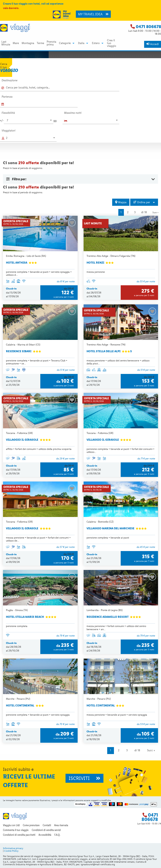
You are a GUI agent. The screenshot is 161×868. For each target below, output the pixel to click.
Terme (40, 43)
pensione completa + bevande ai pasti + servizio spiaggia (38, 715)
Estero (96, 43)
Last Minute (6, 43)
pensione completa (17, 626)
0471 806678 (148, 27)
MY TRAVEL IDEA (93, 14)
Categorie (65, 43)
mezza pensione (96, 272)
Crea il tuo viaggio (112, 43)
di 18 (144, 212)
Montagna (28, 43)
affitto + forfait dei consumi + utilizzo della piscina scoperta (39, 449)
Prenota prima (51, 43)
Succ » (155, 212)
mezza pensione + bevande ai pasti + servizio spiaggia (117, 715)
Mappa (121, 202)
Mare (16, 43)
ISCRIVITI (84, 778)
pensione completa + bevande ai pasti (108, 538)
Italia (81, 43)
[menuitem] (6, 43)
